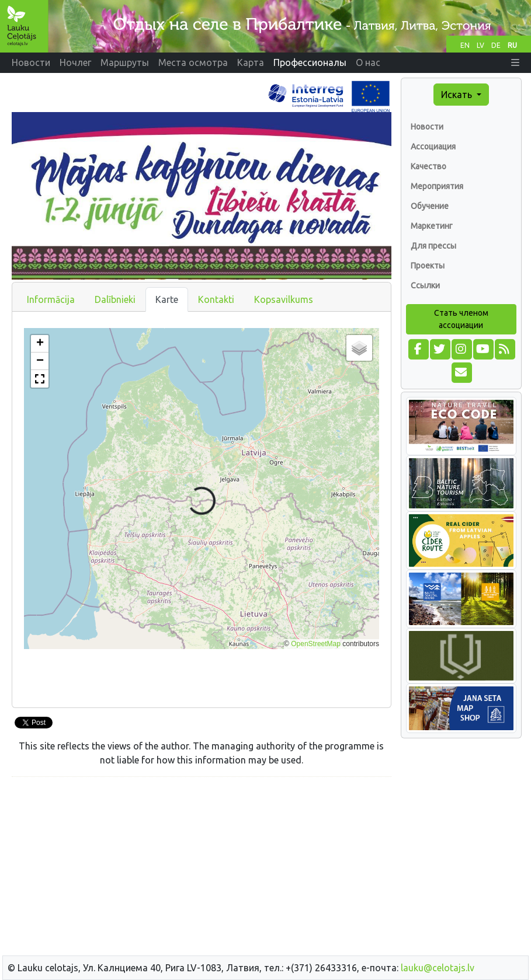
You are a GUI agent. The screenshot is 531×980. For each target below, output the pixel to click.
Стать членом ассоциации (461, 319)
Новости (427, 127)
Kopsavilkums (284, 299)
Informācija (51, 299)
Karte (167, 299)
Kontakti (216, 299)
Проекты (428, 266)
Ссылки (425, 285)
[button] (515, 62)
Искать (458, 95)
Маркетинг (432, 226)
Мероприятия (437, 186)
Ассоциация (433, 147)
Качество (428, 166)
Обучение (430, 206)
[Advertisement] (202, 868)
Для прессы (433, 246)
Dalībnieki (115, 299)
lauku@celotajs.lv (438, 968)
